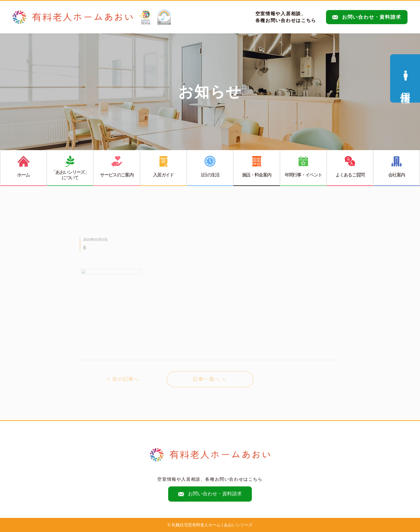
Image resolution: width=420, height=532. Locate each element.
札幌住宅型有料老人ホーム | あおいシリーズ (212, 525)
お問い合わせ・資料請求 (367, 17)
